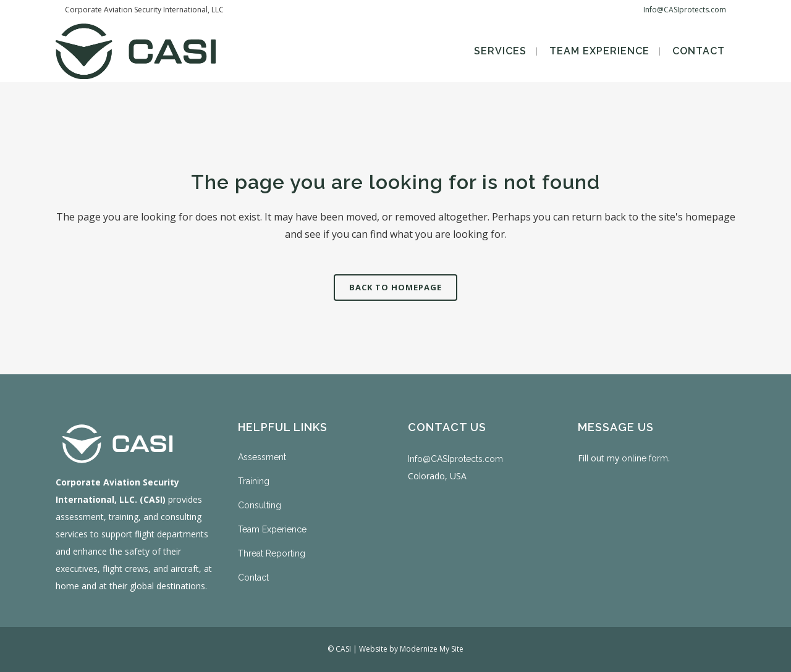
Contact (253, 577)
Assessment (262, 457)
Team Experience (272, 529)
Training (254, 481)
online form (645, 458)
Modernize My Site (432, 649)
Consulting (260, 505)
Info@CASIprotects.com (685, 10)
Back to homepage (395, 287)
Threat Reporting (272, 553)
